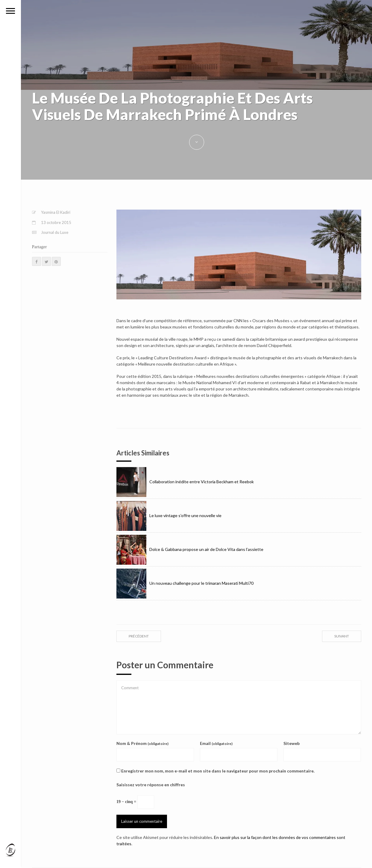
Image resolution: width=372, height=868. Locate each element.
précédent (139, 636)
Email (216, 743)
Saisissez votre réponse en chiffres (151, 785)
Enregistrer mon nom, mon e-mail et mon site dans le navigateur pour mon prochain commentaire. (218, 771)
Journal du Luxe (55, 232)
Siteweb (291, 743)
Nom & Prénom (142, 743)
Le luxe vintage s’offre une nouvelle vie (169, 515)
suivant (342, 636)
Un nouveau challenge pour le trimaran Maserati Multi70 (185, 583)
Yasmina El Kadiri (56, 212)
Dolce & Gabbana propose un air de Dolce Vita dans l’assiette (190, 549)
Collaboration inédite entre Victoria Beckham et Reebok (185, 482)
